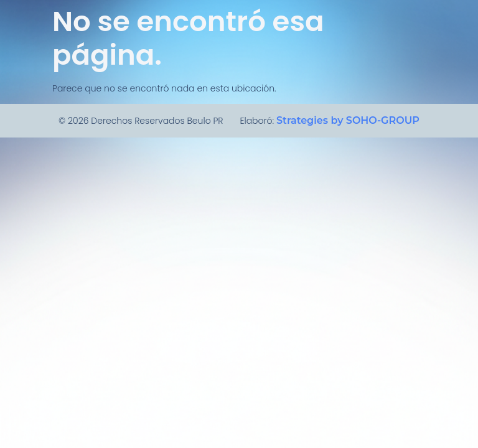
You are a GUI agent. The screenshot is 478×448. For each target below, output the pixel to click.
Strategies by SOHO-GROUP (348, 120)
